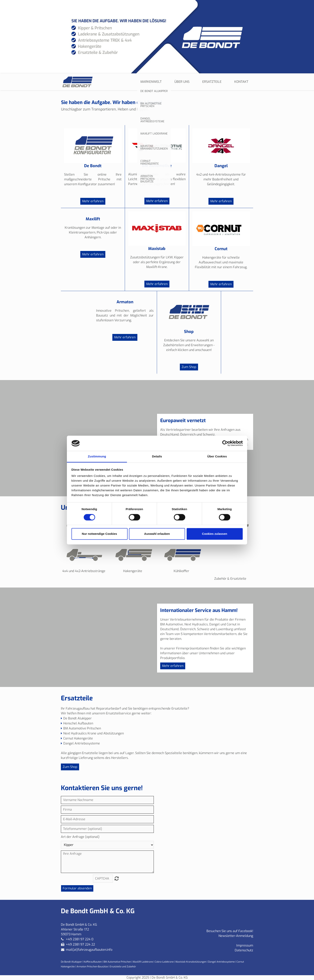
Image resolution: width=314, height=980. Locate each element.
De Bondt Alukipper (72, 962)
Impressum (245, 945)
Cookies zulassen (215, 534)
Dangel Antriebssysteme (221, 962)
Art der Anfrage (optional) (80, 837)
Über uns (182, 82)
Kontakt (241, 82)
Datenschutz (244, 950)
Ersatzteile (212, 82)
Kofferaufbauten (93, 962)
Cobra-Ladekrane (164, 962)
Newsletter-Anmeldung (236, 936)
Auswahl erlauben (157, 534)
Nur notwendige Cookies (100, 534)
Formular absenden (77, 888)
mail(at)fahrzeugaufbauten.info (89, 950)
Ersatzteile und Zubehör (123, 967)
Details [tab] (157, 457)
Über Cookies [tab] (217, 457)
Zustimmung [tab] (97, 457)
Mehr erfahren (93, 201)
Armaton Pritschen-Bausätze (92, 967)
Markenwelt (151, 82)
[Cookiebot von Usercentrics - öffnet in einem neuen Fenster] (225, 443)
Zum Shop (189, 367)
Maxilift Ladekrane (143, 962)
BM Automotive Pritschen (117, 962)
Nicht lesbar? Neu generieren (117, 878)
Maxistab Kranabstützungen (191, 962)
